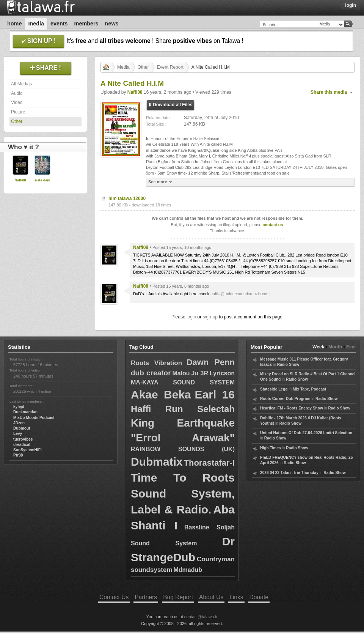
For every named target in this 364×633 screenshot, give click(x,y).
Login (351, 5)
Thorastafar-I (209, 463)
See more (161, 182)
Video (17, 102)
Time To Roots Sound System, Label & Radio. (183, 494)
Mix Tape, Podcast (309, 389)
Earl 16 (215, 394)
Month (335, 347)
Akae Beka (161, 394)
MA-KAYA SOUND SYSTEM (183, 382)
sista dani (42, 180)
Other (17, 121)
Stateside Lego (274, 389)
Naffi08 (20, 180)
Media (36, 24)
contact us (273, 225)
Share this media (329, 92)
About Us (211, 597)
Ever (351, 347)
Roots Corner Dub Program (285, 399)
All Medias (21, 84)
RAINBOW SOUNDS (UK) (183, 449)
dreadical (22, 445)
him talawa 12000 (127, 198)
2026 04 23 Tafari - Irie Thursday (289, 473)
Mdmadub (188, 570)
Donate (259, 597)
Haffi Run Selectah (183, 409)
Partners (146, 597)
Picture (18, 112)
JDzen (19, 423)
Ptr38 (18, 455)
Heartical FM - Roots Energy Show (292, 408)
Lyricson (222, 373)
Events (59, 24)
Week (318, 347)
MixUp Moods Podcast (34, 418)
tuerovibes (23, 439)
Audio (17, 93)
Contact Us (114, 597)
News (112, 24)
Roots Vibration (156, 363)
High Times (271, 448)
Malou (181, 373)
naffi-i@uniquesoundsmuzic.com (240, 294)
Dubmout (22, 428)
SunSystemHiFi (27, 450)
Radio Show (288, 365)
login (191, 317)
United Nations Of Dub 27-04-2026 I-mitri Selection (306, 433)
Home (14, 24)
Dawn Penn (211, 362)
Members (86, 24)
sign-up (210, 317)
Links (236, 597)
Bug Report (178, 597)
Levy (18, 434)
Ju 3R (200, 373)
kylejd (19, 407)
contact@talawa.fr (201, 617)
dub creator (151, 373)
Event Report (170, 67)
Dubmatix (157, 462)
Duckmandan (25, 412)
